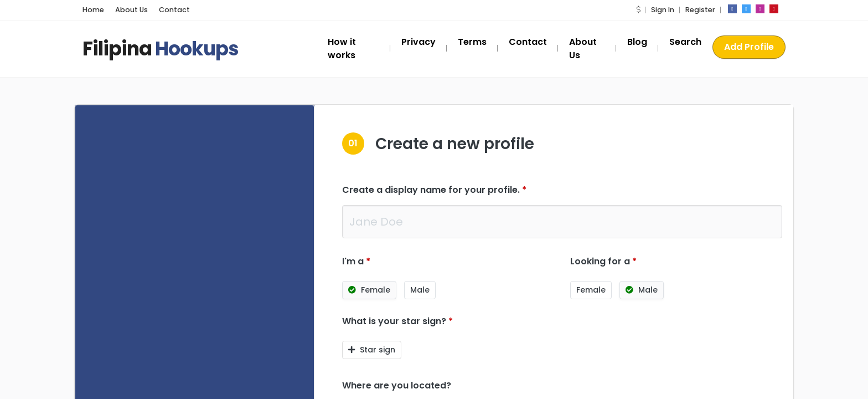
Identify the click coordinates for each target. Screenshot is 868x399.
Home (93, 10)
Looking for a (603, 261)
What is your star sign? (397, 321)
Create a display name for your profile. (434, 190)
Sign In (663, 10)
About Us (131, 10)
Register (700, 10)
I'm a (356, 261)
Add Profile (749, 47)
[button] (638, 10)
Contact (174, 10)
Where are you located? (397, 385)
